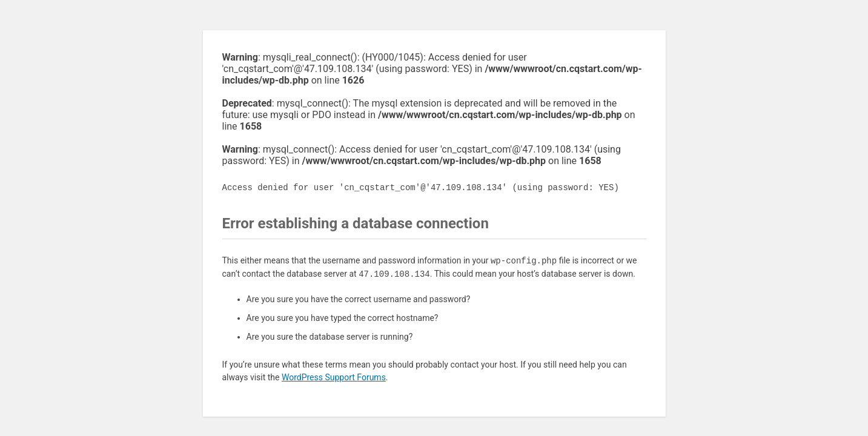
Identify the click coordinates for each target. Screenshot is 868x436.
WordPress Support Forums (334, 377)
